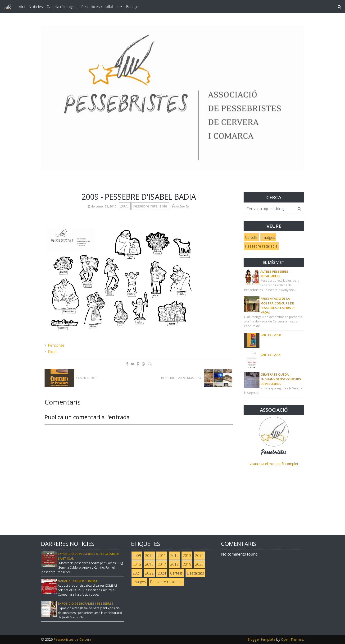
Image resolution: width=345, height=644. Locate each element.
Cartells (251, 237)
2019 (187, 564)
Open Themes (292, 639)
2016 (149, 564)
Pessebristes (274, 453)
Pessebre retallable (150, 206)
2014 (199, 556)
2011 (162, 556)
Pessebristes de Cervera (72, 639)
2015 (137, 564)
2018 (174, 564)
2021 (137, 573)
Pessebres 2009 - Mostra (181, 378)
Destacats (195, 573)
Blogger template (261, 639)
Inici (21, 7)
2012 (174, 556)
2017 (162, 564)
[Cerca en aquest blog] (269, 209)
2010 (149, 556)
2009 (125, 206)
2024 (162, 573)
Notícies (36, 7)
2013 (187, 556)
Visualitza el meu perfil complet (274, 464)
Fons (52, 352)
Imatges (268, 237)
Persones (56, 345)
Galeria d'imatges (62, 7)
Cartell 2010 (87, 378)
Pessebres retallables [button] (100, 7)
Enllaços (133, 7)
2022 (149, 573)
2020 (199, 564)
